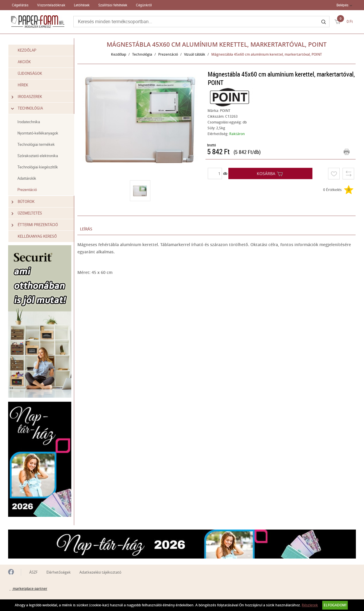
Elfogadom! (335, 605)
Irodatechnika (29, 122)
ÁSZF (33, 572)
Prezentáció (27, 190)
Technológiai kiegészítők (38, 167)
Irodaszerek (27, 97)
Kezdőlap (27, 50)
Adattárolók (27, 178)
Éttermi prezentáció (35, 225)
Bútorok (23, 202)
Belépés (342, 5)
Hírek (23, 85)
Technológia (27, 108)
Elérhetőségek (59, 572)
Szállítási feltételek (113, 5)
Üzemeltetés (27, 213)
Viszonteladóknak (51, 5)
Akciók (24, 62)
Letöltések (82, 5)
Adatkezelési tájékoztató (100, 572)
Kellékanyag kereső (37, 236)
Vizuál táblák (195, 54)
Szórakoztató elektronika (38, 156)
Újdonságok (30, 73)
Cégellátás (20, 5)
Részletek (310, 605)
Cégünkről (144, 5)
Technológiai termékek (36, 144)
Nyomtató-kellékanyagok (38, 133)
